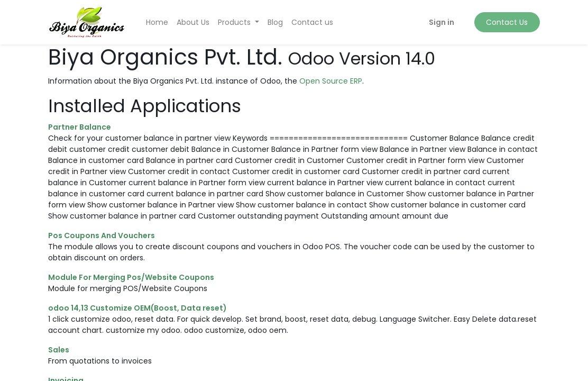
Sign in (442, 22)
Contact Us (507, 22)
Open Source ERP (331, 81)
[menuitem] (157, 22)
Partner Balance (80, 127)
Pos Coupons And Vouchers (102, 235)
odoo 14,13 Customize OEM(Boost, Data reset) (137, 308)
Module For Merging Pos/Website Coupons (131, 277)
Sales (59, 350)
